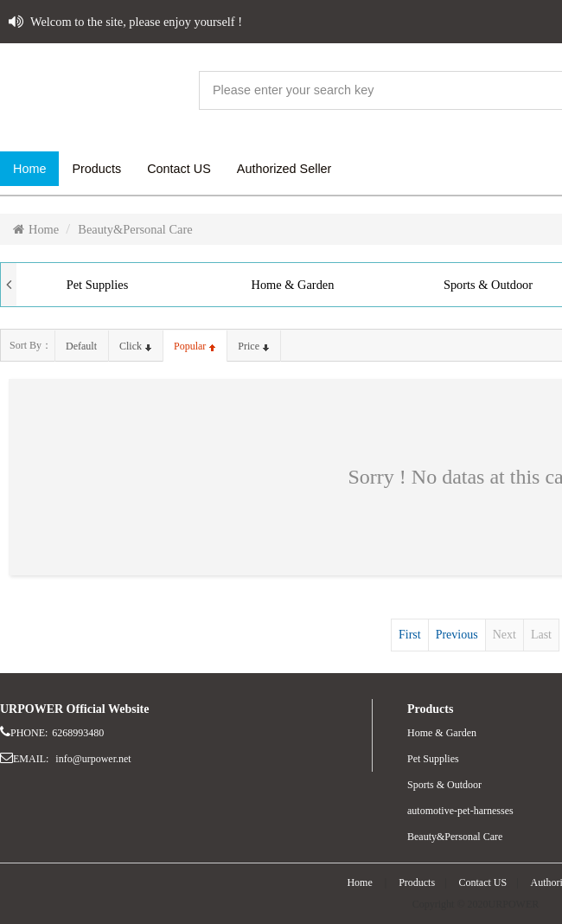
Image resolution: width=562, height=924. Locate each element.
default (81, 346)
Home (36, 229)
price (253, 346)
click (135, 346)
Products (417, 882)
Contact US (483, 882)
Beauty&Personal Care (135, 229)
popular (195, 346)
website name (95, 91)
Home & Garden (293, 285)
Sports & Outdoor (444, 785)
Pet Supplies (98, 285)
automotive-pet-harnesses (460, 811)
